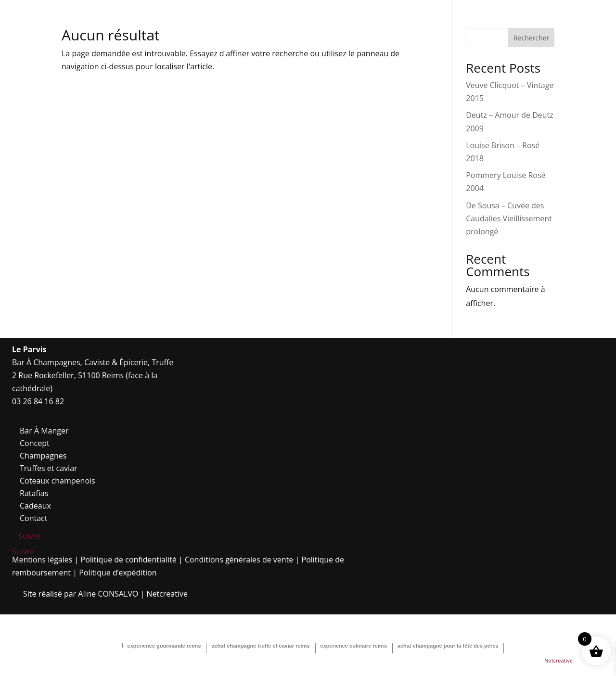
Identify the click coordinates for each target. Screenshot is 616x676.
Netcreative (167, 594)
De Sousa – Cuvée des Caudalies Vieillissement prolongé (509, 218)
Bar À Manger (44, 431)
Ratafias (34, 493)
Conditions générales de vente (239, 560)
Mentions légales (42, 560)
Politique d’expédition (118, 573)
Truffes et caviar (49, 468)
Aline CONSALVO (108, 594)
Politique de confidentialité (129, 560)
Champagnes (43, 456)
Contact (33, 518)
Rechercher (531, 38)
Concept (35, 443)
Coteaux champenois (58, 481)
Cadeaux (35, 506)
